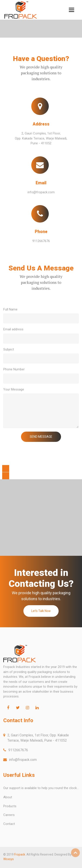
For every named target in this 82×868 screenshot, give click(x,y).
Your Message (14, 389)
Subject (9, 349)
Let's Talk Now (41, 611)
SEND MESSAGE (41, 437)
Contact (9, 824)
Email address (13, 329)
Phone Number (14, 369)
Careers (9, 815)
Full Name (10, 309)
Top (75, 853)
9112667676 (41, 241)
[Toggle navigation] (72, 10)
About (8, 797)
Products (10, 806)
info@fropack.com (41, 192)
